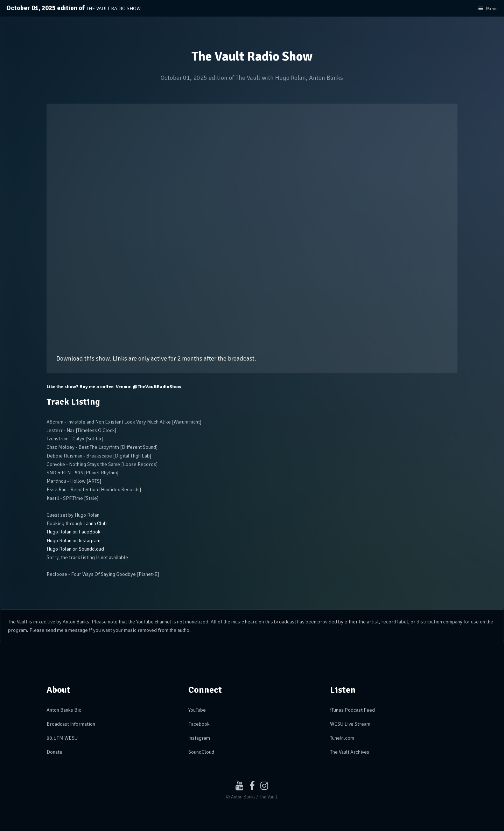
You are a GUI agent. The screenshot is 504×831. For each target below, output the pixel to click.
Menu (492, 8)
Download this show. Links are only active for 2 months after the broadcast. (156, 358)
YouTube (197, 710)
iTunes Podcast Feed (352, 710)
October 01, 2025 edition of (73, 8)
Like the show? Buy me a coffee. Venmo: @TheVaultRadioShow (114, 387)
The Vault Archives (350, 752)
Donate (54, 752)
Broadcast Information (71, 724)
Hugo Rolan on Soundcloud (75, 549)
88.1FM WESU (62, 738)
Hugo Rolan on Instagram (73, 540)
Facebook (199, 724)
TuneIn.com (342, 738)
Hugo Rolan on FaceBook (73, 532)
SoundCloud (201, 752)
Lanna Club (95, 523)
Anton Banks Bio (64, 710)
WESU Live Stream (350, 724)
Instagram (199, 738)
